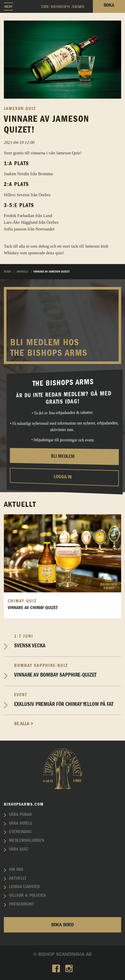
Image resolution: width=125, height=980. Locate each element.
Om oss (16, 870)
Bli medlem (63, 456)
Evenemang (20, 832)
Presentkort (21, 904)
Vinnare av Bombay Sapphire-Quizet (68, 670)
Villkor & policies (27, 895)
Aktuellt (18, 878)
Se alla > (24, 724)
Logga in (63, 477)
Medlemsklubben (27, 841)
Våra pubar (20, 815)
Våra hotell (21, 823)
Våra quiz (19, 849)
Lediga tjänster (24, 887)
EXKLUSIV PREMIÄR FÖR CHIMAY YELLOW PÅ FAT (68, 700)
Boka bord (62, 925)
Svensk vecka (68, 641)
